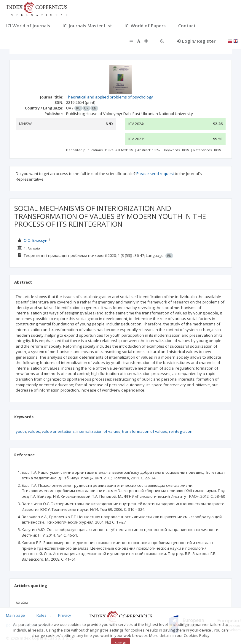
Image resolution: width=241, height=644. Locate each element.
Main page (15, 615)
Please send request (155, 174)
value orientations (58, 431)
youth (21, 431)
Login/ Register (196, 41)
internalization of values (98, 431)
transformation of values (145, 431)
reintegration (181, 431)
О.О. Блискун (36, 240)
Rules (42, 615)
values (34, 431)
